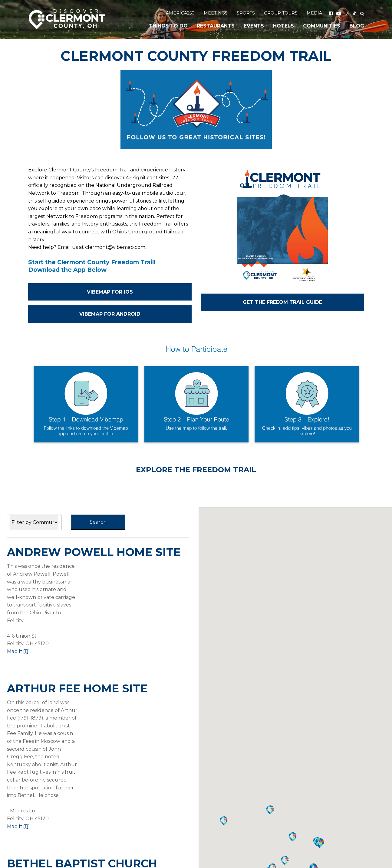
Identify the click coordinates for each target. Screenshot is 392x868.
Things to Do (168, 26)
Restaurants (216, 26)
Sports (246, 13)
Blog (357, 26)
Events (254, 26)
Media (314, 13)
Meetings (216, 13)
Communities (322, 26)
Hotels (283, 26)
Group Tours (281, 13)
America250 (180, 13)
